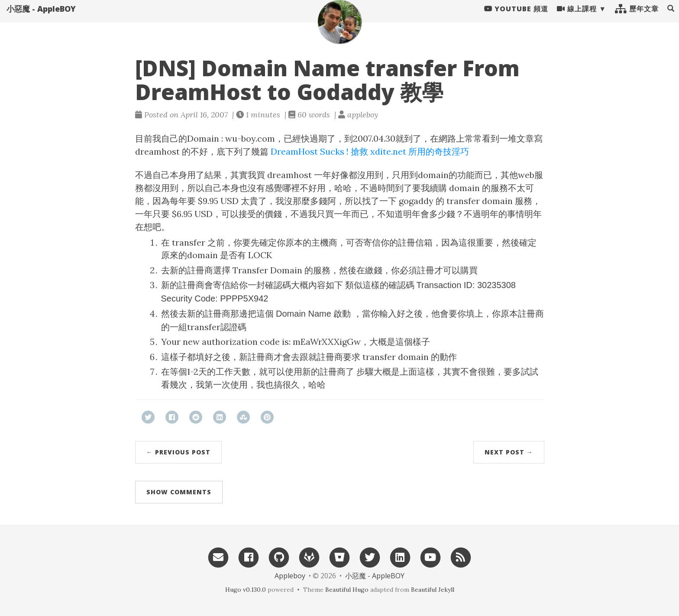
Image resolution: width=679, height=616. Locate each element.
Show (179, 492)
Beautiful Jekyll (433, 590)
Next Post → (509, 452)
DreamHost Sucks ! (310, 151)
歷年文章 (637, 17)
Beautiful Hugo (347, 590)
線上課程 (577, 17)
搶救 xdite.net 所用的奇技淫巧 (410, 151)
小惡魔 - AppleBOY (41, 17)
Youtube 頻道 (516, 17)
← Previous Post (178, 452)
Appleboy (290, 576)
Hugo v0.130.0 (246, 590)
